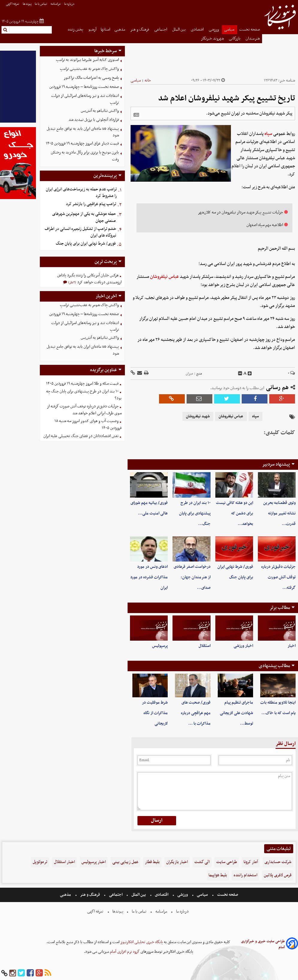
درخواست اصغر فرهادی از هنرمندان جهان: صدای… (192, 577)
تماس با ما (41, 4)
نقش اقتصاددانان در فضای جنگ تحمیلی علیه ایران (81, 436)
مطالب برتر (280, 608)
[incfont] (250, 374)
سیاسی (230, 30)
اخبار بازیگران (177, 862)
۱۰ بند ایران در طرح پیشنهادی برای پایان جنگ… (195, 513)
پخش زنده (76, 30)
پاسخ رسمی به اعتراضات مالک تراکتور (91, 78)
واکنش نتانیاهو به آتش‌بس (100, 111)
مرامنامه (56, 4)
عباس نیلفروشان (164, 277)
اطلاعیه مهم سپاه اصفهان (265, 225)
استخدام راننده (245, 875)
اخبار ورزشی (243, 646)
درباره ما (70, 4)
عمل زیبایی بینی (125, 862)
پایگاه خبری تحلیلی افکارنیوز (141, 942)
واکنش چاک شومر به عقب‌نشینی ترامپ (89, 69)
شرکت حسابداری (278, 862)
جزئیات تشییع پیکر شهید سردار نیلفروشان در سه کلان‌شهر (240, 212)
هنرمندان (253, 39)
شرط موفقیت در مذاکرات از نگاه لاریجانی (155, 713)
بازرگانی (235, 39)
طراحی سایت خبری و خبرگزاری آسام (263, 944)
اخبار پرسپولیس (94, 862)
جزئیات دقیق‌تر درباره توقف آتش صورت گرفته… (278, 577)
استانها (105, 30)
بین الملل (179, 30)
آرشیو (92, 30)
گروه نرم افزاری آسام (124, 952)
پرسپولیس (160, 646)
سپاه (268, 134)
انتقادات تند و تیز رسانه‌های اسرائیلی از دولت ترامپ (85, 99)
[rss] (48, 973)
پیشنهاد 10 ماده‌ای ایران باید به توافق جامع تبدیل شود (83, 132)
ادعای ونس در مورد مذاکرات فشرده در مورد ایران (149, 577)
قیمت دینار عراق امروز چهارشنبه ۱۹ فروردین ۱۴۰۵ (82, 143)
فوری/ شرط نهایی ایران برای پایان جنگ (86, 244)
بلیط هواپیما (218, 875)
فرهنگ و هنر (140, 30)
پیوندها (27, 4)
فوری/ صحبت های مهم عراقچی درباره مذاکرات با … (196, 713)
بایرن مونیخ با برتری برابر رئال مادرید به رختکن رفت (85, 156)
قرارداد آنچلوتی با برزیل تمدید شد (94, 120)
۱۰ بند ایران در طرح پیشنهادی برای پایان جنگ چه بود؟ (84, 395)
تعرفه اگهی (13, 4)
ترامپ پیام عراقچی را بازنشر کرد (91, 204)
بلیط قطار (152, 862)
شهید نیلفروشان (198, 416)
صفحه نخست (250, 30)
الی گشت (202, 862)
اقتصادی (198, 30)
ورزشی (214, 30)
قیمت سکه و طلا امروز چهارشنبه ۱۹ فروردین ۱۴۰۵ (82, 384)
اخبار (292, 646)
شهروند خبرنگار (213, 39)
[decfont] (240, 374)
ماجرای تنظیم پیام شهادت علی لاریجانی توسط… (236, 713)
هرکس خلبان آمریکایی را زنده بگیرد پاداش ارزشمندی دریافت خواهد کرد (89, 279)
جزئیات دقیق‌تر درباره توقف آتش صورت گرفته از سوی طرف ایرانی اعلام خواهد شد (84, 410)
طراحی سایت (227, 862)
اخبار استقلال (64, 862)
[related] (136, 115)
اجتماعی (161, 30)
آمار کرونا (251, 862)
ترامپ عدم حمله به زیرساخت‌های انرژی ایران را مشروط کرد (81, 193)
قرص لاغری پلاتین (278, 875)
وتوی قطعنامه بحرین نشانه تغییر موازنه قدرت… (279, 513)
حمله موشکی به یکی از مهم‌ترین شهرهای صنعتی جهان (84, 217)
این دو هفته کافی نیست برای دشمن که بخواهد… (235, 513)
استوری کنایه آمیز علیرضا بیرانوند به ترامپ (87, 60)
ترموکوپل (40, 862)
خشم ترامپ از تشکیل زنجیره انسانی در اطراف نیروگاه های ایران (80, 232)
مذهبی (120, 30)
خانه (148, 80)
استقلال (205, 646)
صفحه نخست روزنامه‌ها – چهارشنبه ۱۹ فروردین (84, 87)
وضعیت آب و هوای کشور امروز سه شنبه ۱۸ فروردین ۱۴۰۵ (88, 424)
